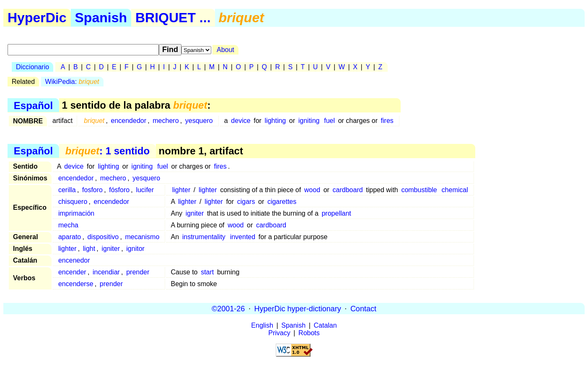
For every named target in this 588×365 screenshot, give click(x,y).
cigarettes (282, 202)
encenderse (76, 284)
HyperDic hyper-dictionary (298, 308)
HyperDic (37, 18)
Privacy (279, 333)
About (225, 50)
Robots (309, 333)
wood (312, 190)
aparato (70, 237)
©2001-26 (228, 308)
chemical (455, 190)
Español (33, 105)
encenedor (74, 260)
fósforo (119, 190)
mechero (166, 121)
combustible (419, 190)
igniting (309, 121)
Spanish (101, 18)
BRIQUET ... (173, 18)
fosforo (92, 190)
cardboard (348, 190)
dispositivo (103, 237)
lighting (276, 121)
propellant (336, 213)
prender (138, 272)
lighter (181, 190)
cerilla (67, 190)
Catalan (325, 325)
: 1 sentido (107, 151)
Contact (363, 308)
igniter (195, 213)
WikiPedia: (72, 82)
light (89, 249)
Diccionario (32, 67)
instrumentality (204, 237)
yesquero (199, 121)
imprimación (76, 213)
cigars (246, 202)
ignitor (135, 249)
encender (72, 272)
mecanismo (142, 237)
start (207, 272)
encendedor (129, 121)
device (241, 121)
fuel (329, 121)
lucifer (145, 190)
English (262, 325)
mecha (68, 225)
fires (387, 121)
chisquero (73, 202)
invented (243, 237)
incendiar (106, 272)
